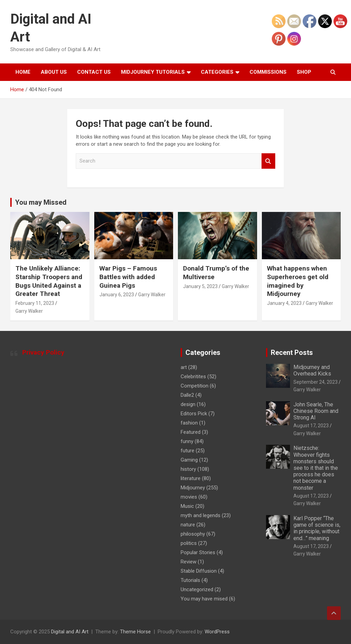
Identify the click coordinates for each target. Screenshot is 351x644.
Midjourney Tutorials (153, 72)
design (188, 404)
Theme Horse (135, 632)
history (188, 469)
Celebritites (193, 377)
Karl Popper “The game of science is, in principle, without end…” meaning (317, 528)
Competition (195, 386)
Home (23, 72)
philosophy (193, 534)
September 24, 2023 (316, 382)
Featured (191, 432)
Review (189, 562)
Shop (304, 72)
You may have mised (204, 599)
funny (187, 441)
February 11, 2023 (35, 303)
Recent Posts (292, 353)
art (184, 367)
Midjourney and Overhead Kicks (312, 370)
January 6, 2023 (117, 295)
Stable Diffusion (199, 571)
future (187, 451)
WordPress (217, 632)
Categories (217, 72)
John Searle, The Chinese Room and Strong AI (316, 411)
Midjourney (193, 488)
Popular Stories (198, 552)
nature (188, 525)
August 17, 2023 (311, 426)
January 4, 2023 (284, 303)
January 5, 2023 (200, 286)
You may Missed (41, 202)
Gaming (189, 460)
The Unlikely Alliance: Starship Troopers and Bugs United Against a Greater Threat (49, 281)
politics (189, 543)
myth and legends (201, 515)
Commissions (268, 72)
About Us (54, 72)
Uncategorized (197, 589)
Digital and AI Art (70, 632)
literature (191, 478)
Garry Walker (29, 311)
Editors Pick (194, 414)
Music (187, 506)
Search (268, 161)
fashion (189, 423)
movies (189, 497)
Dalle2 (187, 395)
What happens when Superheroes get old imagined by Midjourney (298, 281)
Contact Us (94, 72)
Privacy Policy (43, 352)
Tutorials (190, 580)
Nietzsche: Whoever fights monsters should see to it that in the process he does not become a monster (316, 468)
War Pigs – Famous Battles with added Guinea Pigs (128, 277)
